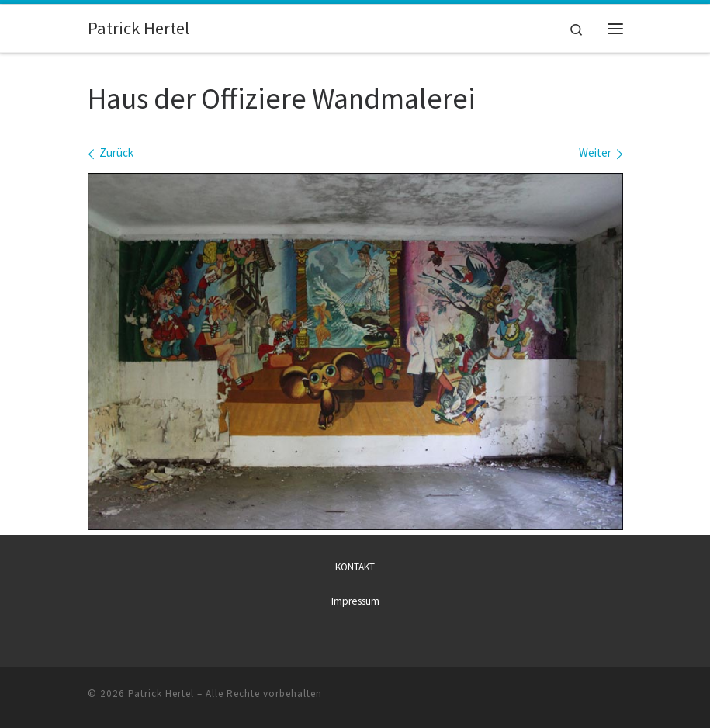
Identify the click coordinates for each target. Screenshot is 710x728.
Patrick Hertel (161, 693)
